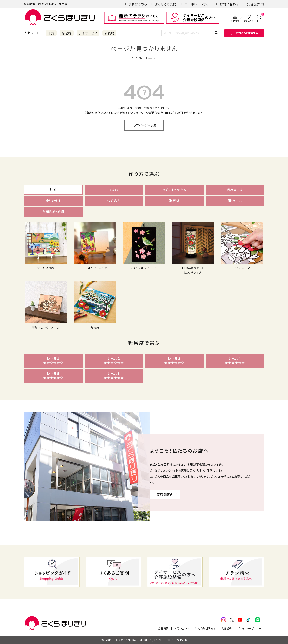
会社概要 (163, 628)
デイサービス (88, 33)
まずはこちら (138, 4)
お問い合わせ (229, 4)
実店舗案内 (256, 4)
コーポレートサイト (198, 4)
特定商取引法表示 (205, 628)
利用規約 (227, 628)
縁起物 (67, 33)
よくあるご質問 (166, 4)
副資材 (109, 33)
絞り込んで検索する (244, 33)
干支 (51, 33)
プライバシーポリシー (249, 628)
